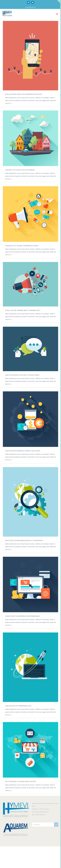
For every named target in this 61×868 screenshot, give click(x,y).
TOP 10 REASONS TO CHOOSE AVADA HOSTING (21, 782)
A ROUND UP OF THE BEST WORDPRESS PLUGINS (22, 246)
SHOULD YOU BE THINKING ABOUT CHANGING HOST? (23, 311)
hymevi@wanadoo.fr (31, 7)
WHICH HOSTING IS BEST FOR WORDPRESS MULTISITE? (24, 95)
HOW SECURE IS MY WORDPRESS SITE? (18, 706)
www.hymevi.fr (40, 815)
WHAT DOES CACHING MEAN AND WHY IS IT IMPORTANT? (24, 541)
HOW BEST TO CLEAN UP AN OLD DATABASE (20, 170)
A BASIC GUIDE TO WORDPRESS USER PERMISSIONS (22, 616)
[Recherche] (56, 825)
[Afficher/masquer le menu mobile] (57, 14)
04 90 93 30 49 (44, 809)
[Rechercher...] (43, 825)
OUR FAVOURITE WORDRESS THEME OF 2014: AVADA (23, 451)
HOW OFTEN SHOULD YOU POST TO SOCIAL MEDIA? (22, 375)
